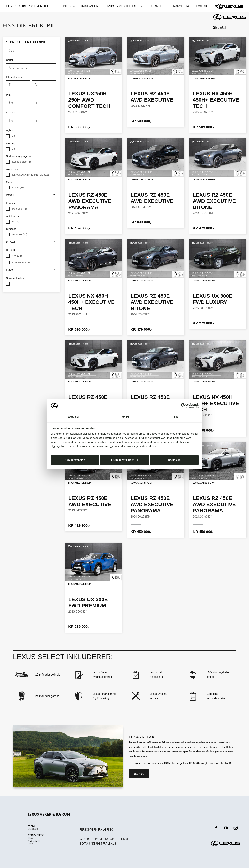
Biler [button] (70, 6)
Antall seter (13, 216)
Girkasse (11, 229)
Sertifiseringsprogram (18, 156)
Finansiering (181, 6)
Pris (8, 95)
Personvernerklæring (96, 830)
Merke (10, 182)
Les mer (139, 774)
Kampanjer (90, 6)
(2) (21, 262)
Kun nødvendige (75, 460)
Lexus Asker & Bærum (27, 6)
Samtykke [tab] (73, 417)
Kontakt (202, 6)
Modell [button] (10, 195)
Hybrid (10, 130)
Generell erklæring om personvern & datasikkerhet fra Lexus (106, 841)
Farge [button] (9, 270)
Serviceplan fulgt (16, 278)
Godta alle (174, 460)
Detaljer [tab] (124, 417)
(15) (22, 162)
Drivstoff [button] (11, 242)
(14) (17, 256)
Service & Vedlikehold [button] (123, 6)
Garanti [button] (157, 6)
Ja (14, 136)
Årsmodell (12, 113)
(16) (31, 175)
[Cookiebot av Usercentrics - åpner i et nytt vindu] (183, 406)
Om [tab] (176, 417)
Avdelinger (12, 169)
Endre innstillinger (125, 460)
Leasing (11, 143)
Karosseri (11, 203)
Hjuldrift (10, 250)
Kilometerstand (15, 77)
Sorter (10, 60)
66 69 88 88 (33, 829)
